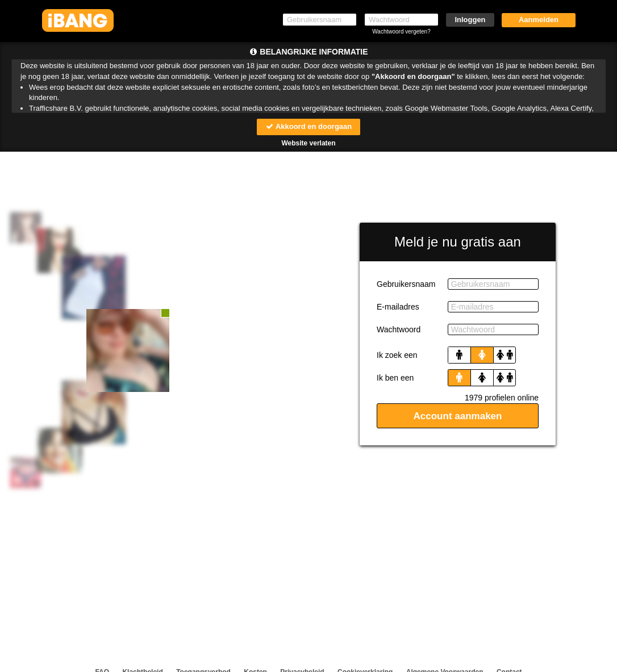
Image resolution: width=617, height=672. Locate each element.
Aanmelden (539, 20)
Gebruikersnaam (406, 284)
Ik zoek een (397, 355)
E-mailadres (398, 307)
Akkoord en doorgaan (308, 126)
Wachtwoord (399, 329)
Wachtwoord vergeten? (401, 32)
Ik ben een (395, 378)
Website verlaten (308, 143)
